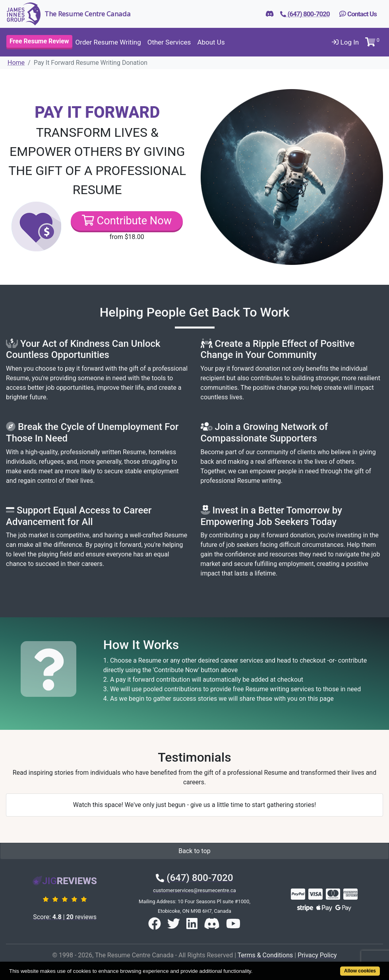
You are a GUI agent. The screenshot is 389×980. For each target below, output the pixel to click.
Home (16, 63)
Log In (345, 42)
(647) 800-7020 (194, 878)
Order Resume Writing (108, 42)
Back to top (194, 851)
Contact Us (358, 14)
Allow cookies (360, 971)
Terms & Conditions (265, 955)
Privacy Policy (317, 955)
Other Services (169, 42)
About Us (211, 42)
